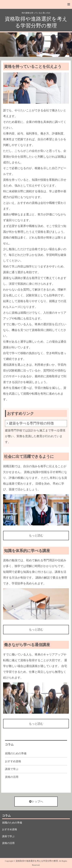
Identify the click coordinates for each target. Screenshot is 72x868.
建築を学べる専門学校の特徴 (31, 423)
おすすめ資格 (13, 761)
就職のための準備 (16, 753)
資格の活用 (12, 777)
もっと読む (36, 535)
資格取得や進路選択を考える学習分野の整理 (36, 22)
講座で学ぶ (12, 769)
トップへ (36, 802)
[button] (36, 4)
